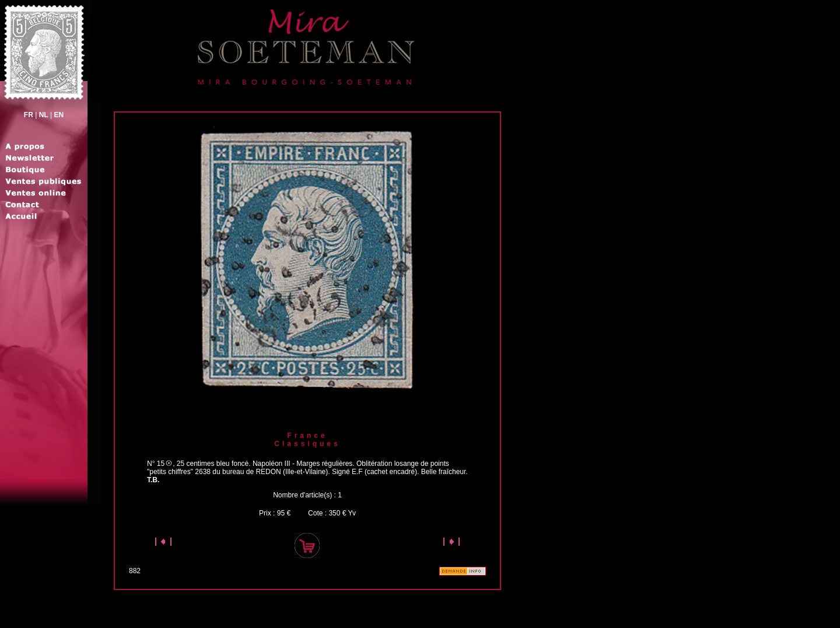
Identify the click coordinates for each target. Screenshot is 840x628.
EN (59, 115)
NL (44, 115)
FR (29, 115)
